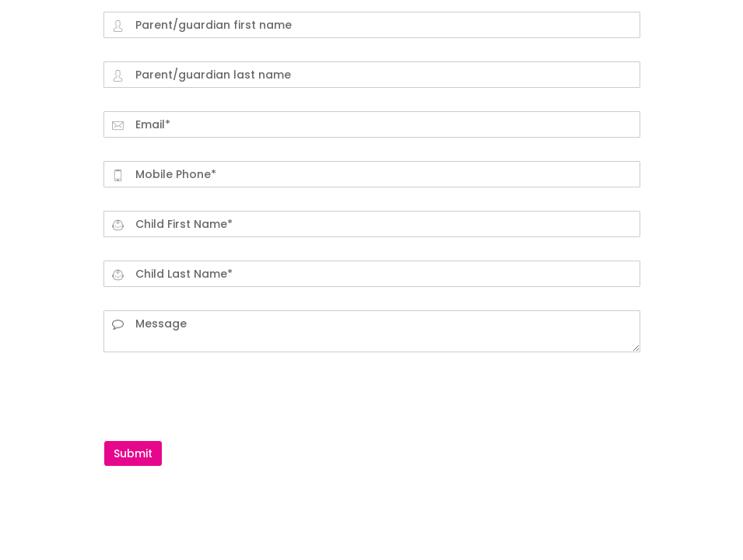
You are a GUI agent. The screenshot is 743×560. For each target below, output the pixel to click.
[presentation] (222, 394)
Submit (133, 453)
